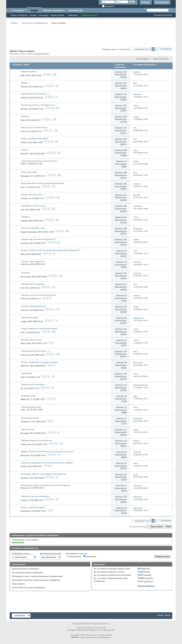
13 (55, 75)
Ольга (23, 131)
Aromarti (93, 635)
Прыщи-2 (26, 217)
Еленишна (25, 511)
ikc (22, 388)
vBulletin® (91, 628)
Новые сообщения (19, 15)
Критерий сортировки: (51, 553)
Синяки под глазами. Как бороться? (39, 239)
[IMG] (140, 575)
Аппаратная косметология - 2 (35, 94)
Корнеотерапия (29, 71)
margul (24, 321)
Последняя (166, 49)
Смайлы (142, 572)
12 (54, 186)
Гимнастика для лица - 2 (33, 194)
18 (54, 332)
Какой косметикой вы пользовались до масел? (51, 451)
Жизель (24, 109)
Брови (24, 83)
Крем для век (28, 429)
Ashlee (24, 142)
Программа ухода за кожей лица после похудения (46, 485)
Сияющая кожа (28, 396)
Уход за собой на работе (33, 507)
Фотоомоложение (30, 418)
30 (54, 209)
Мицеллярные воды (31, 407)
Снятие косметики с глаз (33, 228)
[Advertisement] (91, 33)
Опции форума (57, 15)
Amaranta (25, 243)
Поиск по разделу (161, 59)
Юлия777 (25, 154)
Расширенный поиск (163, 15)
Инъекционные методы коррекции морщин (43, 183)
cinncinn (24, 198)
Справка (33, 15)
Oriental (24, 86)
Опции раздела (143, 59)
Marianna (25, 264)
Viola (23, 299)
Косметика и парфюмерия (35, 23)
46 (58, 354)
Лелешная (25, 422)
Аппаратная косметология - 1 (35, 351)
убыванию (90, 556)
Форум (34, 11)
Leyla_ (23, 410)
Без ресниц (26, 277)
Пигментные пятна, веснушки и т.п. (38, 105)
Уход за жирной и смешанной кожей (39, 328)
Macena (24, 500)
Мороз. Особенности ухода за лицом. (40, 362)
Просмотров (120, 67)
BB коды (142, 569)
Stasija (23, 466)
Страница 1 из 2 (143, 49)
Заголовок (17, 65)
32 (57, 220)
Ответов (120, 65)
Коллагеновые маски (31, 340)
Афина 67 (25, 366)
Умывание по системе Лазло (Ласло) (39, 161)
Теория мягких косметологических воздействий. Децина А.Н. (51, 250)
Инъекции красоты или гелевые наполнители (43, 474)
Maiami (24, 98)
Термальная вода (30, 317)
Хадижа (24, 221)
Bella (23, 75)
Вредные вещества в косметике (37, 440)
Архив (160, 615)
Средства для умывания (33, 384)
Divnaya (24, 488)
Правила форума (146, 586)
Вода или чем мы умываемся (35, 496)
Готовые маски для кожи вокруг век (39, 295)
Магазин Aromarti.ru (54, 11)
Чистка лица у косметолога (34, 127)
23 (59, 175)
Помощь (146, 2)
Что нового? (18, 11)
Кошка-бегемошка (29, 232)
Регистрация (162, 2)
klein (23, 120)
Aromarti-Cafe (75, 11)
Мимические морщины (33, 284)
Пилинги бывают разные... (34, 306)
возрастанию (73, 556)
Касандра (25, 176)
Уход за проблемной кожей (35, 138)
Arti (22, 187)
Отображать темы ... (22, 553)
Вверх (168, 527)
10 (57, 108)
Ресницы (25, 273)
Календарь (44, 15)
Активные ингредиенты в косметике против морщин (47, 463)
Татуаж (25, 150)
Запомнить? (109, 6)
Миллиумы (27, 373)
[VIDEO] (141, 578)
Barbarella (25, 455)
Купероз (25, 116)
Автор (26, 65)
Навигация (73, 15)
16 (58, 309)
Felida (23, 164)
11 (56, 131)
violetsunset (26, 444)
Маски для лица (29, 172)
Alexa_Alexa (26, 343)
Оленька (24, 355)
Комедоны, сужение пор (33, 206)
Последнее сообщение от (145, 65)
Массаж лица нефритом (33, 261)
